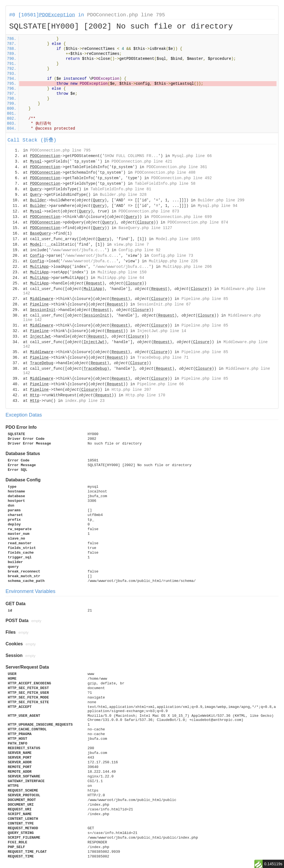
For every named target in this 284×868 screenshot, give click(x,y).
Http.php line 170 (145, 395)
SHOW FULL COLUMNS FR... (131, 156)
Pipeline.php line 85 (205, 299)
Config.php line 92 (139, 250)
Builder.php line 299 (221, 200)
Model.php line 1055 (178, 239)
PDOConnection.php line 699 (181, 217)
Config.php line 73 (172, 256)
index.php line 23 (85, 401)
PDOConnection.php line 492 (181, 178)
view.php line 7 (131, 245)
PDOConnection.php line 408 (165, 173)
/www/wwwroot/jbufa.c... (78, 250)
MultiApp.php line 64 (121, 278)
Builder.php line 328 (123, 195)
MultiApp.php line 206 (187, 267)
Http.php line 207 (131, 390)
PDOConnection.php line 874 (198, 222)
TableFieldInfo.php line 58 (165, 184)
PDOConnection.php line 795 (126, 15)
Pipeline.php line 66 (161, 384)
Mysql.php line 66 (192, 156)
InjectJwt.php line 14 (162, 331)
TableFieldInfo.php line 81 (121, 189)
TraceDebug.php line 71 (163, 358)
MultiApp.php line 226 (173, 261)
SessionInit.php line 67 (164, 304)
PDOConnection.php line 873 (149, 211)
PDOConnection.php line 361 (177, 167)
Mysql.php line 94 (218, 206)
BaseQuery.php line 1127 (145, 228)
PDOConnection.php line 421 (142, 161)
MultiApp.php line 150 (122, 272)
